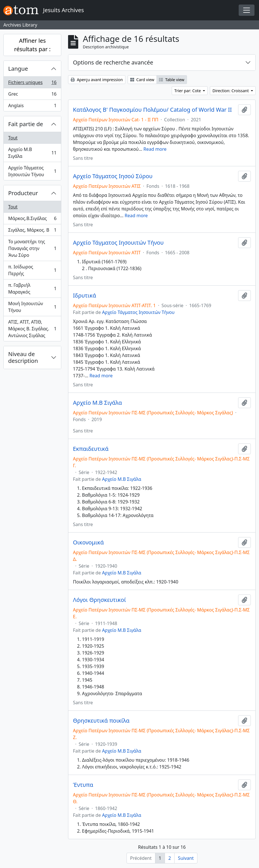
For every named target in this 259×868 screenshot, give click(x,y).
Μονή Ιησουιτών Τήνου (32, 307)
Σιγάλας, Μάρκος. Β (32, 231)
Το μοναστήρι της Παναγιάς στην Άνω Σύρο (32, 248)
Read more (155, 149)
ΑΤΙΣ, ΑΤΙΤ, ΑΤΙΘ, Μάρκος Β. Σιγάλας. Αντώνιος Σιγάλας (32, 329)
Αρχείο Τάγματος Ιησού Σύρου (113, 176)
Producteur (23, 193)
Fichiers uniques (32, 84)
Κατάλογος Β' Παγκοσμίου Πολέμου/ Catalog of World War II (152, 110)
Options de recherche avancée (113, 62)
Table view (172, 80)
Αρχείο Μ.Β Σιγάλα (32, 153)
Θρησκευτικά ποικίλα (101, 721)
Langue (18, 69)
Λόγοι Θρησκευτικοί (99, 600)
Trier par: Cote (188, 91)
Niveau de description (23, 357)
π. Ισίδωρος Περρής (32, 270)
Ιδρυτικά (84, 296)
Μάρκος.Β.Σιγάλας (32, 220)
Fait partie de (26, 124)
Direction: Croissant (231, 91)
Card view (142, 80)
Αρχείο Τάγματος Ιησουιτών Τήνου (32, 171)
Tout (13, 138)
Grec (32, 95)
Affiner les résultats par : (32, 45)
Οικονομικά (88, 542)
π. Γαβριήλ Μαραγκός (32, 288)
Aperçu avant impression (97, 80)
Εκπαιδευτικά (91, 449)
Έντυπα (83, 785)
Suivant (186, 858)
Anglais (32, 107)
